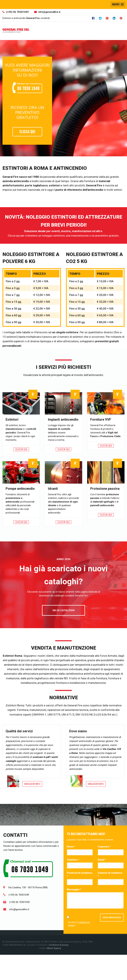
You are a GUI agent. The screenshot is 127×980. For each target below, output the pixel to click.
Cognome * (104, 847)
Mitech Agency (54, 948)
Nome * (71, 847)
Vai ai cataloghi (63, 610)
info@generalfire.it (49, 12)
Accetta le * (79, 924)
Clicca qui (21, 449)
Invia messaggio (112, 918)
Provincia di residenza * (80, 875)
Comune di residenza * (110, 875)
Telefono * (73, 860)
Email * (102, 860)
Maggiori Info (32, 784)
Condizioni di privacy (59, 945)
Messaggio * (74, 889)
